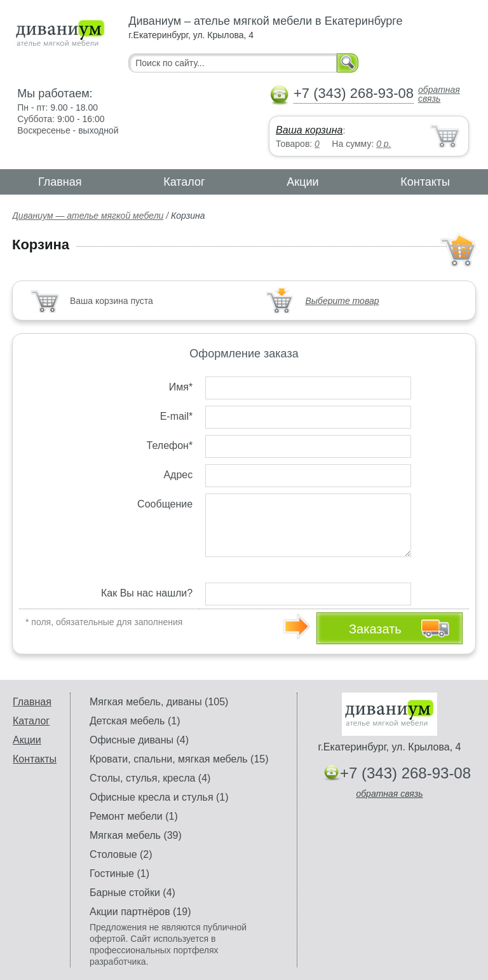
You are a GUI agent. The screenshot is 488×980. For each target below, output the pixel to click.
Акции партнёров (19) (140, 912)
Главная (60, 182)
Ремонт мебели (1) (134, 816)
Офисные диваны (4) (139, 740)
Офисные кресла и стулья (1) (159, 797)
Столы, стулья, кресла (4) (150, 778)
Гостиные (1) (119, 873)
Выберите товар (342, 301)
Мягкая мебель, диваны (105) (159, 702)
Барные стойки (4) (132, 893)
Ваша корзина (309, 130)
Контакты (425, 182)
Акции (302, 182)
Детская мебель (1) (135, 721)
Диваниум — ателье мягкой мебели (88, 216)
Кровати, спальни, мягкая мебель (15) (179, 759)
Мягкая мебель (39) (136, 835)
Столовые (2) (121, 854)
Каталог (184, 182)
